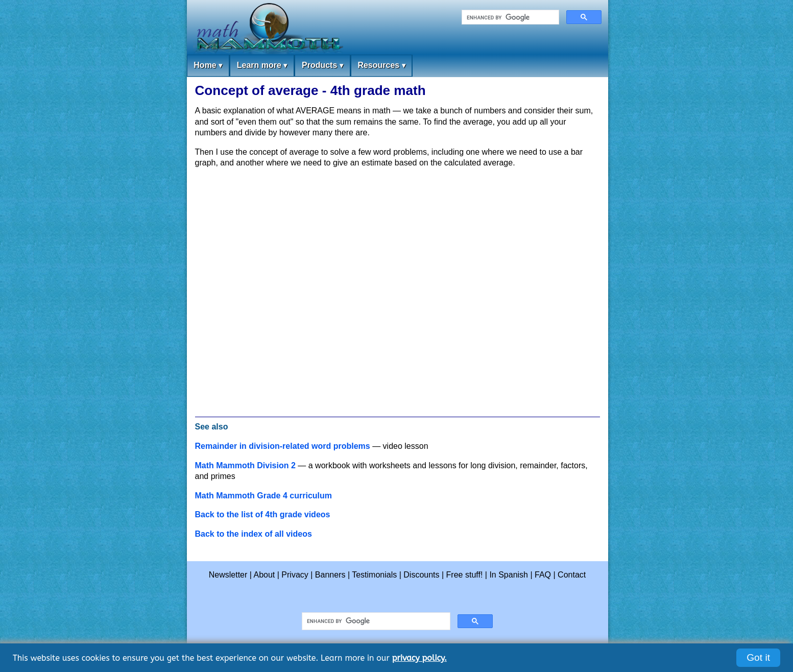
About (265, 575)
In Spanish (509, 575)
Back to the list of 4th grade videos (263, 514)
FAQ (543, 575)
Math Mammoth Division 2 (245, 465)
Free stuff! (465, 575)
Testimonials (374, 575)
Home (208, 66)
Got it (758, 657)
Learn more (262, 66)
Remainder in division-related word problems (283, 446)
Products (322, 66)
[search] (509, 17)
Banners (330, 575)
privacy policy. (419, 658)
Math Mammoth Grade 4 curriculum (264, 496)
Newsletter (228, 575)
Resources (381, 66)
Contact (572, 575)
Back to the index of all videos (254, 534)
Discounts (421, 575)
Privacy (295, 575)
